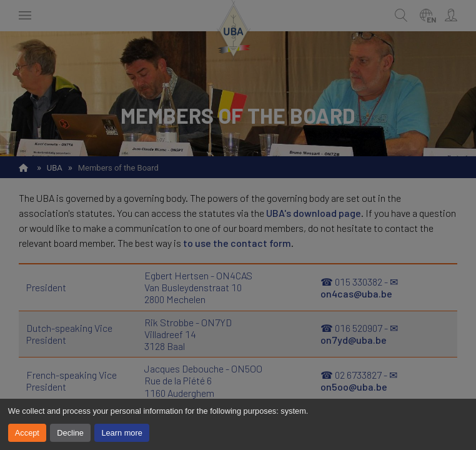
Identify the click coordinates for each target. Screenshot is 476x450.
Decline (70, 433)
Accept (27, 433)
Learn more (121, 433)
